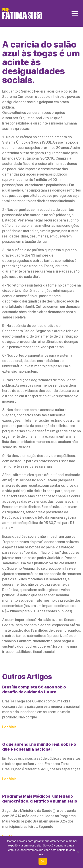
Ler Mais (9, 727)
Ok (43, 861)
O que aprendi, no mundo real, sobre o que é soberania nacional (39, 747)
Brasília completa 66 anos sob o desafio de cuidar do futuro (34, 689)
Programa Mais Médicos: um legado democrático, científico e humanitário (40, 799)
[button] (75, 13)
